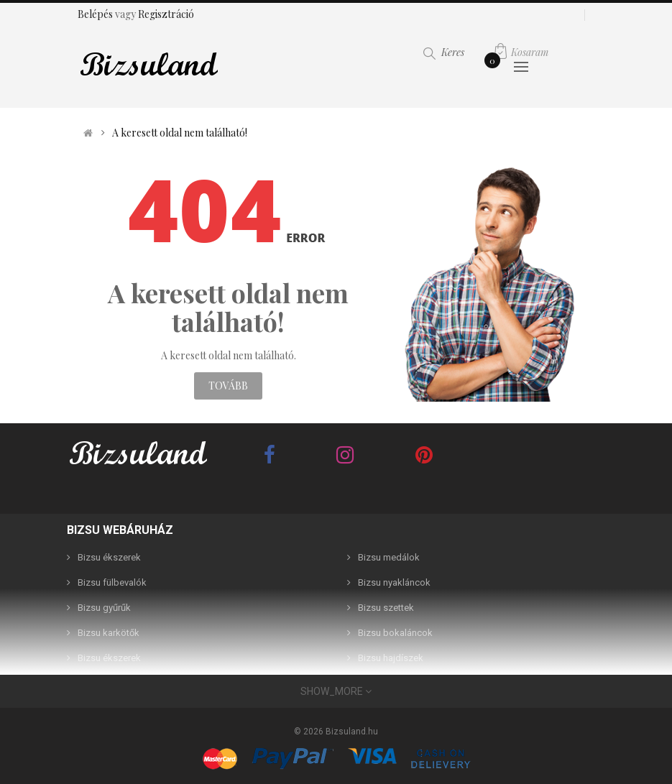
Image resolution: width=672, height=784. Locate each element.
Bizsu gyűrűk (104, 608)
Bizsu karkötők (109, 633)
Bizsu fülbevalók (112, 582)
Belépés (96, 14)
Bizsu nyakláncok (394, 582)
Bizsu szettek (386, 608)
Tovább (228, 386)
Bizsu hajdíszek (391, 658)
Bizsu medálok (389, 557)
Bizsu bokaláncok (395, 633)
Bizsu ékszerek (109, 557)
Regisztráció (166, 14)
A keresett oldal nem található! (180, 133)
